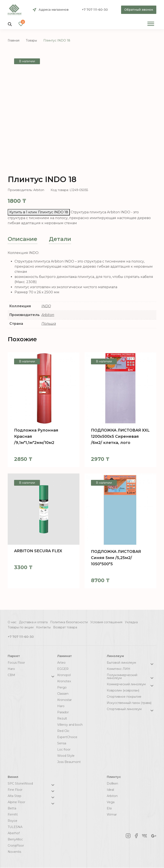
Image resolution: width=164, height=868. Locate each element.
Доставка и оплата (33, 622)
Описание (23, 239)
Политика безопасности (69, 622)
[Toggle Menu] (151, 24)
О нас (12, 622)
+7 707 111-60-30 (95, 10)
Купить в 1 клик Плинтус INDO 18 (39, 212)
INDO (46, 306)
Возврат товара (65, 627)
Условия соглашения (106, 622)
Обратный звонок (139, 10)
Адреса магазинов (54, 10)
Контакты (43, 627)
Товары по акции (21, 627)
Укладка (131, 622)
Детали (60, 239)
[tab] (23, 239)
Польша (49, 324)
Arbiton (48, 315)
